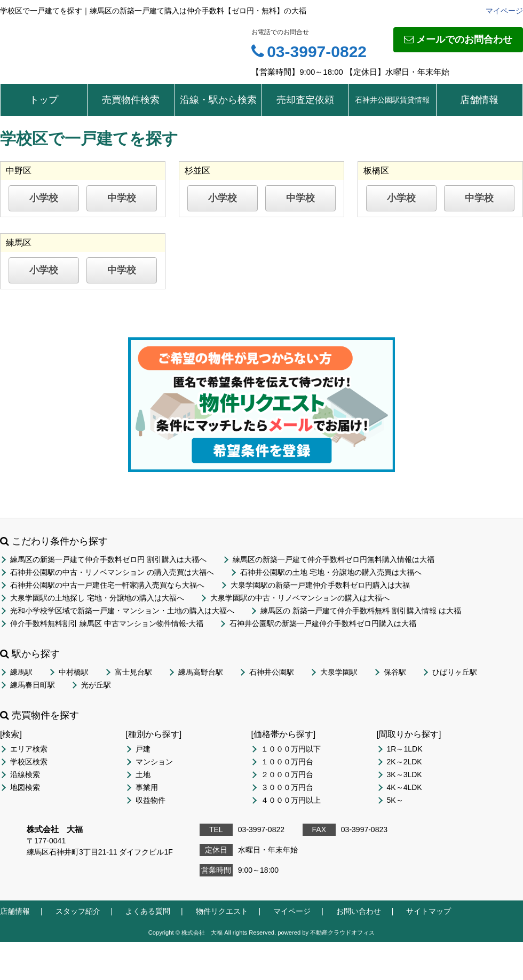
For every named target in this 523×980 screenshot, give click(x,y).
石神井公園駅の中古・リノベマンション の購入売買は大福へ (112, 572)
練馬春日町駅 (33, 685)
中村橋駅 (74, 672)
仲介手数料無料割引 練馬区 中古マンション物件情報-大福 (107, 623)
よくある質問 (148, 911)
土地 (143, 774)
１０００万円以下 (291, 749)
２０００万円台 (287, 774)
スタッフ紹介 (78, 911)
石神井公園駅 (272, 672)
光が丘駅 (96, 685)
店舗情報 (479, 100)
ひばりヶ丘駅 (455, 672)
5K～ (395, 800)
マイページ (504, 11)
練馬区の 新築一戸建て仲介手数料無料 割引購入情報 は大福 (361, 611)
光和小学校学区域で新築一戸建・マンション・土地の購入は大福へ (122, 611)
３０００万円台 (287, 787)
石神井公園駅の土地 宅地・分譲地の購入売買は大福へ (331, 572)
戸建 (143, 749)
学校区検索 (29, 762)
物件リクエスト (222, 911)
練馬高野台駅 (201, 672)
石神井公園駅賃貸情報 (392, 100)
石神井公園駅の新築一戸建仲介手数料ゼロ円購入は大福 (323, 623)
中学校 (122, 198)
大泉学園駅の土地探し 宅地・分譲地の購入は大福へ (97, 598)
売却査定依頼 (305, 100)
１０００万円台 (287, 762)
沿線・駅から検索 (218, 100)
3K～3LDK (405, 774)
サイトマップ (429, 911)
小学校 (44, 198)
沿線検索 (25, 774)
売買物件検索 (131, 100)
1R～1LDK (405, 749)
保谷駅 (395, 672)
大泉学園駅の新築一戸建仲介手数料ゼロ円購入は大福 (320, 585)
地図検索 (25, 787)
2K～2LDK (405, 762)
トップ (44, 100)
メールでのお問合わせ (458, 39)
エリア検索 (29, 749)
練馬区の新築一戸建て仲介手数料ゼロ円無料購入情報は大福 (334, 559)
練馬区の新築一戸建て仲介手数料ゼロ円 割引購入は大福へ (108, 559)
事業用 (147, 787)
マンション (154, 762)
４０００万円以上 (291, 800)
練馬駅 (21, 672)
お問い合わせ (359, 911)
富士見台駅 (133, 672)
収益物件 (150, 800)
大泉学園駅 (339, 672)
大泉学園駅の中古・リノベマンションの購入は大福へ (300, 598)
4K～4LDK (405, 787)
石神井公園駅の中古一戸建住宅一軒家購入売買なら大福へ (107, 585)
